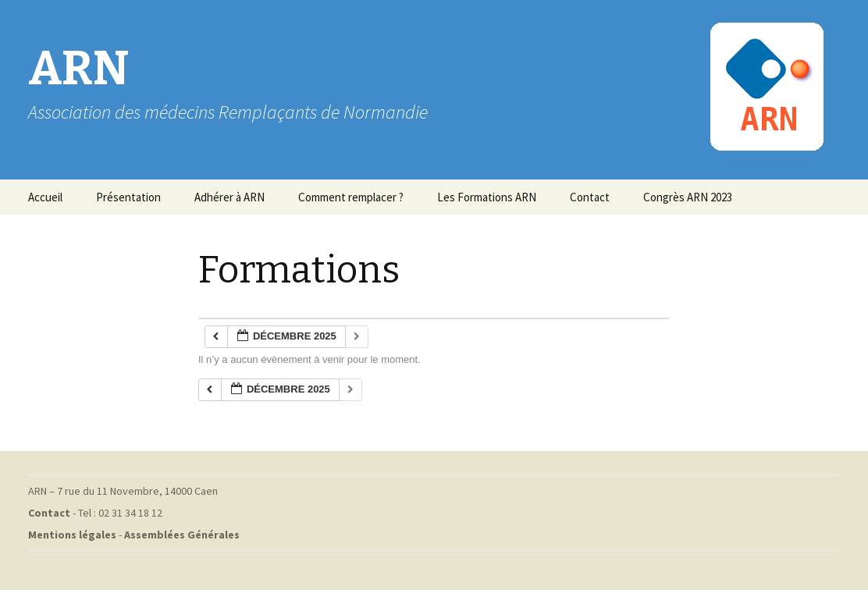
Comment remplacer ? (351, 197)
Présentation (128, 197)
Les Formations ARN (487, 197)
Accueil (45, 197)
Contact (590, 197)
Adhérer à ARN (229, 197)
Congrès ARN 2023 (688, 197)
